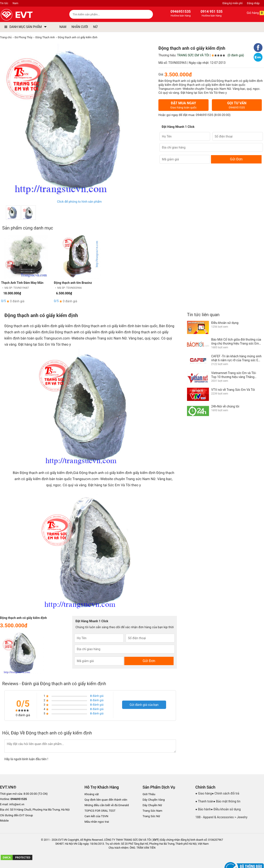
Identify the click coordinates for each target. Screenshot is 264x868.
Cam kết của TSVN (96, 816)
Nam (15, 3)
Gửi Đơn (236, 159)
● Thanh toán (204, 801)
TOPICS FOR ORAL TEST (100, 811)
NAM (63, 27)
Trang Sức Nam (152, 811)
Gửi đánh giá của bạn (144, 705)
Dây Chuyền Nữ (152, 805)
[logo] (27, 15)
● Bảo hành (203, 809)
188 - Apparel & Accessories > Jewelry (221, 817)
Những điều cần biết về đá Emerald (107, 805)
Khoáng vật (92, 794)
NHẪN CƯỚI (80, 27)
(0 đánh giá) (236, 55)
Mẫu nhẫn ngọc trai (97, 822)
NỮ (95, 27)
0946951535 (204, 115)
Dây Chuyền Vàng (154, 800)
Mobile (4, 821)
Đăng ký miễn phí (232, 3)
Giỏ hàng (252, 13)
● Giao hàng (204, 793)
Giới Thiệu (149, 794)
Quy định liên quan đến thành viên (106, 800)
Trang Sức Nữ (151, 816)
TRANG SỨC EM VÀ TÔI (193, 55)
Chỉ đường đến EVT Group (16, 815)
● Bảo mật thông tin (227, 801)
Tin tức (4, 3)
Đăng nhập (253, 3)
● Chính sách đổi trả (225, 793)
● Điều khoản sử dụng (226, 809)
